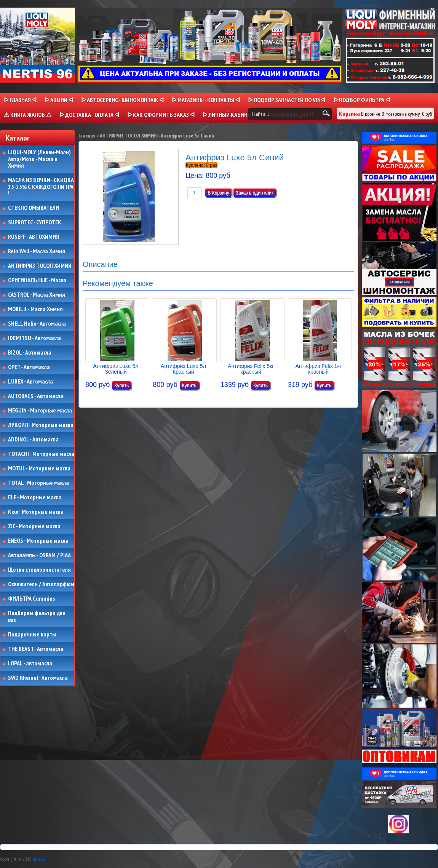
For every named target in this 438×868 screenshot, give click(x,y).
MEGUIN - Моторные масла (40, 411)
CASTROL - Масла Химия (37, 295)
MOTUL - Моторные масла (39, 468)
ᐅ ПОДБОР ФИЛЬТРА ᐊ (362, 100)
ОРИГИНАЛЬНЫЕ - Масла (37, 280)
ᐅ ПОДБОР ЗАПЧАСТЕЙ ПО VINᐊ (287, 100)
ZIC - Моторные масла (34, 526)
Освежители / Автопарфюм (41, 584)
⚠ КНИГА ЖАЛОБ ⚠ (28, 115)
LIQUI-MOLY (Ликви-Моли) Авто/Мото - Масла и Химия (40, 159)
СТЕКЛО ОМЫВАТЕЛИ (34, 208)
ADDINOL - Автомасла (33, 440)
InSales (39, 859)
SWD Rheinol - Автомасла (38, 678)
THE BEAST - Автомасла (36, 649)
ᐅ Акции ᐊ (59, 100)
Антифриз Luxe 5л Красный (183, 369)
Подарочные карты (32, 635)
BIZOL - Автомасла (30, 353)
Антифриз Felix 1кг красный (318, 369)
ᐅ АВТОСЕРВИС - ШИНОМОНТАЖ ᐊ (122, 100)
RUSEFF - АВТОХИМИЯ (34, 237)
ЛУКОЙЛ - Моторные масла (41, 425)
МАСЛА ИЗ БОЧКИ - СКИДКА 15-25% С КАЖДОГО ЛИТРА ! (41, 187)
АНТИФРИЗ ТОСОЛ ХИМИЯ (40, 266)
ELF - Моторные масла (35, 497)
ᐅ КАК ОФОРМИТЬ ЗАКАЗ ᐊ (161, 115)
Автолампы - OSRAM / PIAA (39, 555)
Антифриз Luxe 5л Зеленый (116, 369)
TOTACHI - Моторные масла (41, 454)
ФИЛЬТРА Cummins (31, 599)
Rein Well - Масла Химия (37, 251)
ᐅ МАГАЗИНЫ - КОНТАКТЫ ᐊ (206, 100)
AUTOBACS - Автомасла (36, 396)
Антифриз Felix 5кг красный (251, 369)
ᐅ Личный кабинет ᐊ (231, 115)
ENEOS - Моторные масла (38, 541)
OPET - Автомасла (29, 367)
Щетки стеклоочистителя (39, 570)
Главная (87, 136)
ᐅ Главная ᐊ (20, 100)
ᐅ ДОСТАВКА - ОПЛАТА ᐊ (89, 115)
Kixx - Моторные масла (36, 512)
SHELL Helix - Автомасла (37, 324)
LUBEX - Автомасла (30, 382)
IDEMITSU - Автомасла (34, 338)
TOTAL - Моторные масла (38, 483)
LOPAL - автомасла (30, 663)
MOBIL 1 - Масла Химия (35, 309)
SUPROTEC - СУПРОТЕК (35, 222)
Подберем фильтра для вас (37, 616)
